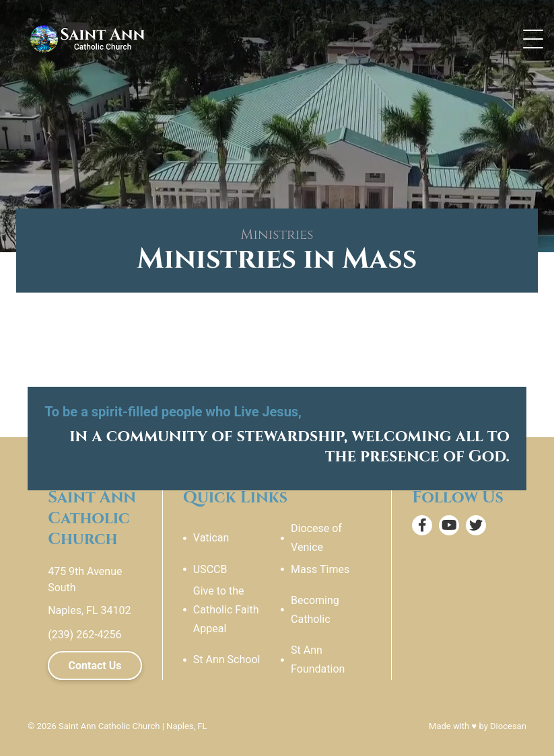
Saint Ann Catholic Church (109, 726)
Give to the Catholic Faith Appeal (226, 610)
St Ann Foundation (318, 659)
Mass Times (320, 569)
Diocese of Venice (316, 538)
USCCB (210, 569)
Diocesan (508, 726)
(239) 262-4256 (84, 635)
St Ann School (227, 659)
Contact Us (95, 666)
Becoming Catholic (315, 610)
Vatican (211, 538)
